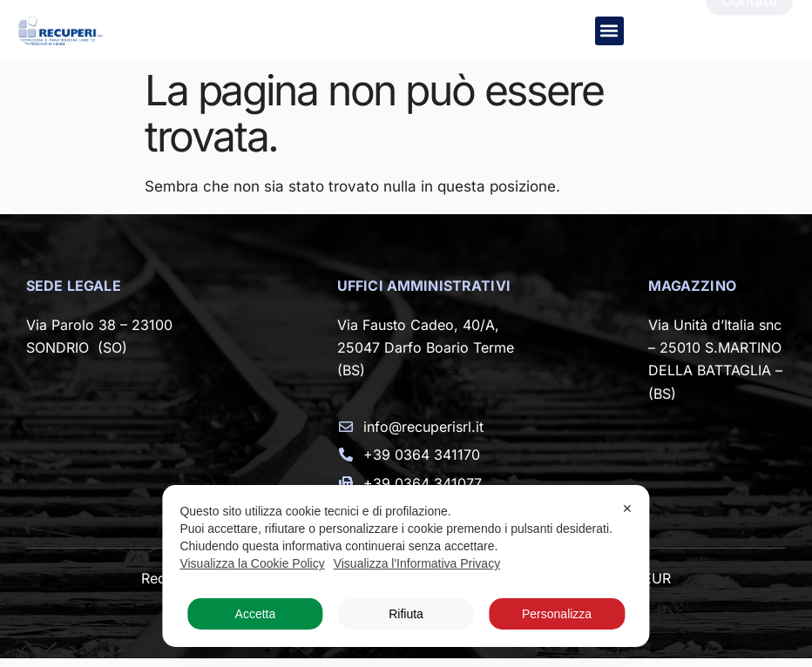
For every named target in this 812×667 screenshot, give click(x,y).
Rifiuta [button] (406, 614)
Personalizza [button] (557, 614)
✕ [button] (627, 509)
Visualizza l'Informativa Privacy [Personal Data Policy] (417, 563)
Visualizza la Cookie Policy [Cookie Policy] (252, 563)
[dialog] (406, 566)
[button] (609, 31)
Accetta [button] (256, 614)
